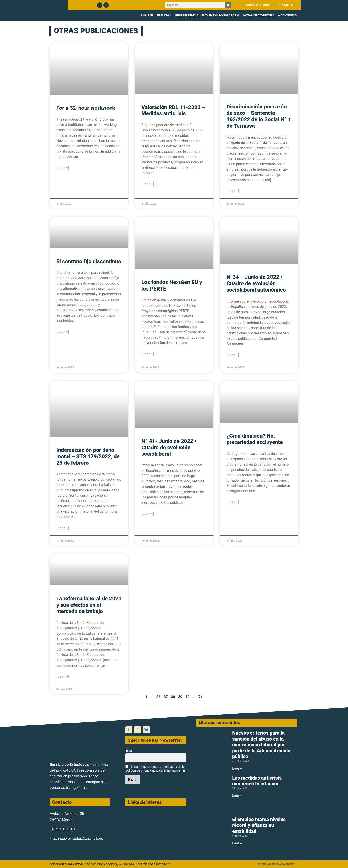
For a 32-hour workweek (86, 108)
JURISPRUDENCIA (186, 15)
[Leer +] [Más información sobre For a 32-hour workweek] (63, 168)
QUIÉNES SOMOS (258, 5)
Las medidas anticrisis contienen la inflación (257, 781)
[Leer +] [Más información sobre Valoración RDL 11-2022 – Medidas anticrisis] (148, 184)
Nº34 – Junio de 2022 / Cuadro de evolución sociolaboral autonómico (256, 283)
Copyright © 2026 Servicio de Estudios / (78, 864)
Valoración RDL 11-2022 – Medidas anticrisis (173, 110)
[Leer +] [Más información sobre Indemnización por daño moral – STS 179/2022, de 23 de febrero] (63, 528)
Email (129, 751)
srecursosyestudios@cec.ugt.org (77, 839)
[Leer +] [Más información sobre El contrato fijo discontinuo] (63, 332)
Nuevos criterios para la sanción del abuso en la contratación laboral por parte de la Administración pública (261, 745)
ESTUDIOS (164, 15)
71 (201, 697)
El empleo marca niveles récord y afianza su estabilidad (259, 825)
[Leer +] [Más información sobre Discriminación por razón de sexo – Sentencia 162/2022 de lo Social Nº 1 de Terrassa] (233, 191)
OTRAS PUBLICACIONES (96, 31)
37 (166, 697)
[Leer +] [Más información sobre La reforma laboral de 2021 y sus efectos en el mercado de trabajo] (63, 676)
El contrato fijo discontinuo (89, 261)
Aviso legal (127, 864)
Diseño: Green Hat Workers (276, 864)
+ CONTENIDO (287, 15)
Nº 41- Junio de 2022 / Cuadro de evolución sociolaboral (169, 448)
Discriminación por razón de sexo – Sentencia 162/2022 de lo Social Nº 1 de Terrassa (259, 116)
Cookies (111, 864)
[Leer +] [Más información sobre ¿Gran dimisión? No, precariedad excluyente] (233, 502)
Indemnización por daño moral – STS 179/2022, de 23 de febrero (88, 456)
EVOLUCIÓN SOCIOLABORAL (221, 15)
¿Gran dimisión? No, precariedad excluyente (255, 439)
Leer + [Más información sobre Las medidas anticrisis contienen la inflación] (237, 796)
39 (180, 697)
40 (187, 697)
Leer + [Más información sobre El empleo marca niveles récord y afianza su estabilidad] (237, 843)
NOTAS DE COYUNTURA (259, 15)
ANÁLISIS (147, 15)
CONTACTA (285, 5)
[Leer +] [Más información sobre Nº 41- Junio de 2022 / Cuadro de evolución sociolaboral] (148, 514)
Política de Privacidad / (154, 864)
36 (159, 697)
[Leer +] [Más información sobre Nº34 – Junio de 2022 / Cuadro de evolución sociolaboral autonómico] (233, 355)
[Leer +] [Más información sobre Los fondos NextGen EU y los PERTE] (148, 354)
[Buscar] (228, 5)
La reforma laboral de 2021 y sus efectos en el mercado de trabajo (89, 605)
